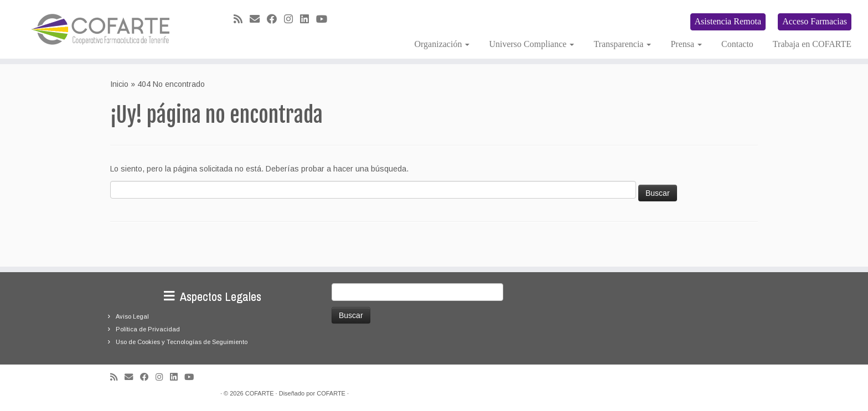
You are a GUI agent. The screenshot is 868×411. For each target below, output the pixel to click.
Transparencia (622, 44)
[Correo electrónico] (258, 19)
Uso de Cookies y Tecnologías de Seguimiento (182, 342)
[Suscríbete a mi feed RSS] (242, 19)
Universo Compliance (531, 44)
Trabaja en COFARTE (812, 44)
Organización (442, 44)
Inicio (119, 84)
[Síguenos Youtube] (325, 19)
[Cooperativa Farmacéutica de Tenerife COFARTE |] (100, 29)
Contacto (737, 44)
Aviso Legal (132, 316)
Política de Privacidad (148, 329)
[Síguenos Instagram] (292, 19)
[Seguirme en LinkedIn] (308, 19)
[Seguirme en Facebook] (275, 19)
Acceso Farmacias (815, 21)
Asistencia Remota (728, 21)
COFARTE (260, 393)
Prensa (686, 44)
